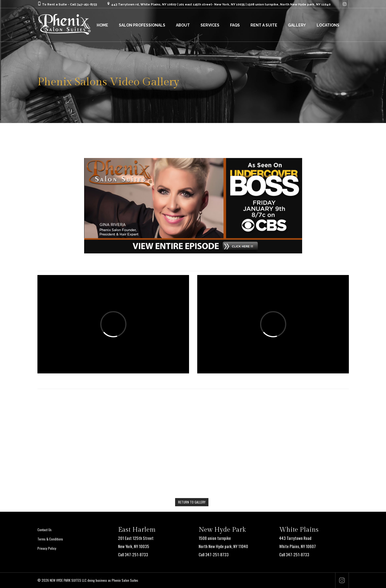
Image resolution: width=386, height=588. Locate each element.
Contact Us (45, 530)
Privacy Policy (47, 548)
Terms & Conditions (50, 539)
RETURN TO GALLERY (192, 502)
